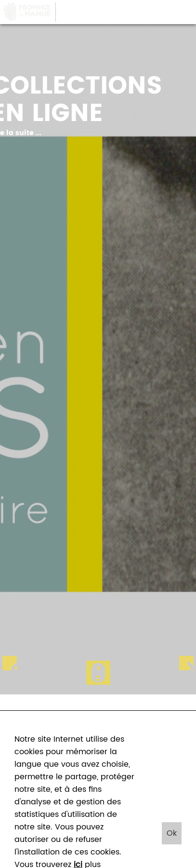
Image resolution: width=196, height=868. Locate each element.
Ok (172, 833)
